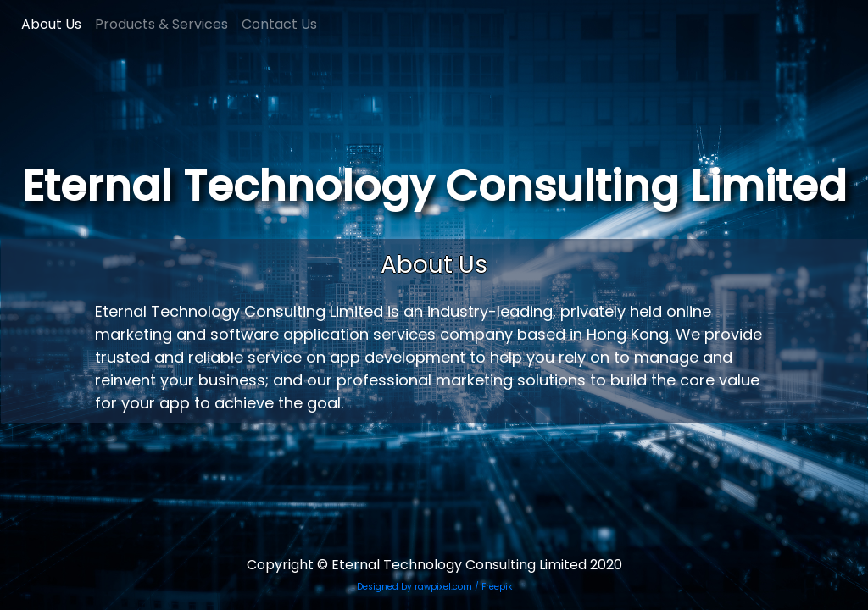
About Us (51, 24)
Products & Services (161, 24)
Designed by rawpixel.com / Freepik (434, 587)
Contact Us (279, 24)
